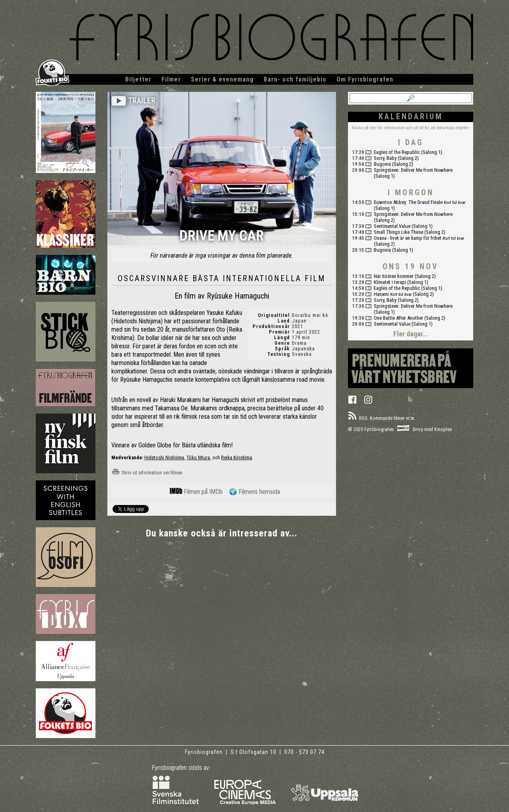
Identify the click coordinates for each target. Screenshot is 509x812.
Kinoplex (443, 429)
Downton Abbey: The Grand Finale (408, 202)
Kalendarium (411, 117)
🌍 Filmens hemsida (254, 492)
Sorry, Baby (385, 158)
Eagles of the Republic (397, 152)
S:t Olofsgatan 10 (254, 752)
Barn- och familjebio (295, 79)
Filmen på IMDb (196, 492)
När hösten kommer (394, 276)
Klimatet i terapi (390, 282)
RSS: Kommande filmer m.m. (382, 418)
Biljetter (138, 79)
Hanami (381, 294)
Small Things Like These (398, 232)
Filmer (171, 79)
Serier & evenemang (222, 79)
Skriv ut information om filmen (147, 473)
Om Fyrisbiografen (365, 79)
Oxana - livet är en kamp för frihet (408, 238)
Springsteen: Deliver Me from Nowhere (413, 170)
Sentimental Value (392, 226)
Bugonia (382, 164)
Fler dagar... (411, 334)
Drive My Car (222, 236)
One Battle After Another (398, 318)
